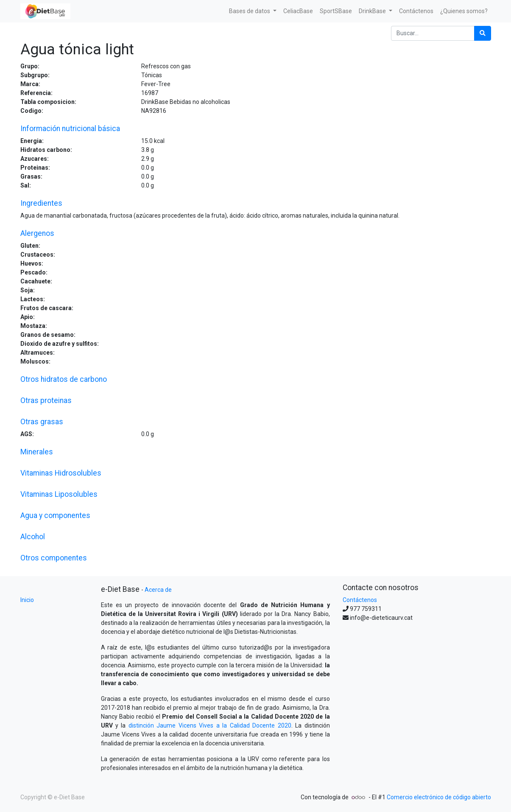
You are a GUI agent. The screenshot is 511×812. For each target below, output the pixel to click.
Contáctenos (360, 600)
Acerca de (158, 590)
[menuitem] (298, 11)
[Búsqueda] (483, 33)
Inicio (27, 600)
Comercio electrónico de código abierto (439, 797)
